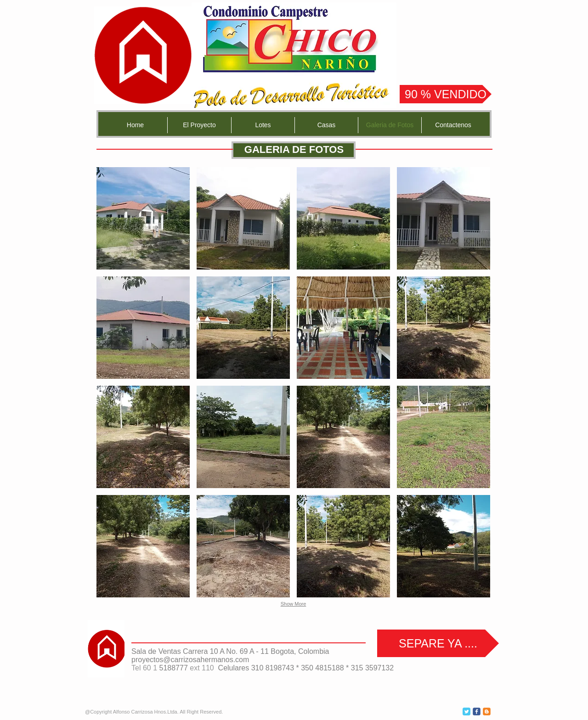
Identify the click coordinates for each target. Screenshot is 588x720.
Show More (294, 604)
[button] (143, 218)
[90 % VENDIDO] (446, 94)
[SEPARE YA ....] (438, 643)
